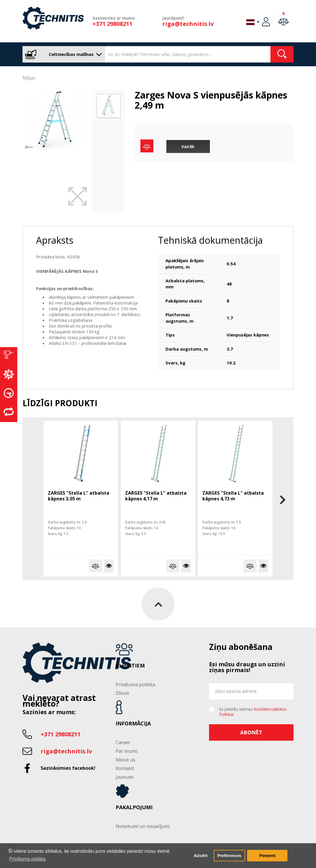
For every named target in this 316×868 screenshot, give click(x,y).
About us (125, 760)
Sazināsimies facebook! (68, 768)
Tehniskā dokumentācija (210, 240)
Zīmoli (122, 693)
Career (123, 742)
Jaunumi (125, 777)
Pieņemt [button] (267, 856)
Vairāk (188, 146)
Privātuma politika (135, 684)
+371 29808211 (112, 24)
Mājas (29, 78)
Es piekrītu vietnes (253, 712)
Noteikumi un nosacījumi (143, 826)
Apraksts (55, 240)
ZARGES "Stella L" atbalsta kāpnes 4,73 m (233, 496)
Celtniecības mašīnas (62, 54)
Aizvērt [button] (201, 856)
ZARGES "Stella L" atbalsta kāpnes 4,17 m (156, 496)
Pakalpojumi (134, 808)
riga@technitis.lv (188, 24)
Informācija (133, 724)
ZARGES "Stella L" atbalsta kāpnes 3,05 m (79, 496)
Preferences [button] (229, 856)
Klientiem (130, 666)
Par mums (127, 751)
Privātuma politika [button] (27, 859)
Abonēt (251, 732)
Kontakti (125, 768)
